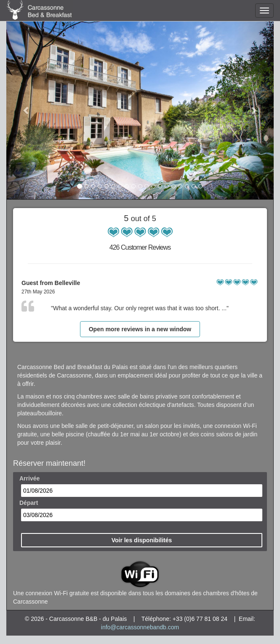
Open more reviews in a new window (140, 329)
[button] (26, 110)
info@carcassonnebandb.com (140, 627)
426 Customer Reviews (140, 247)
